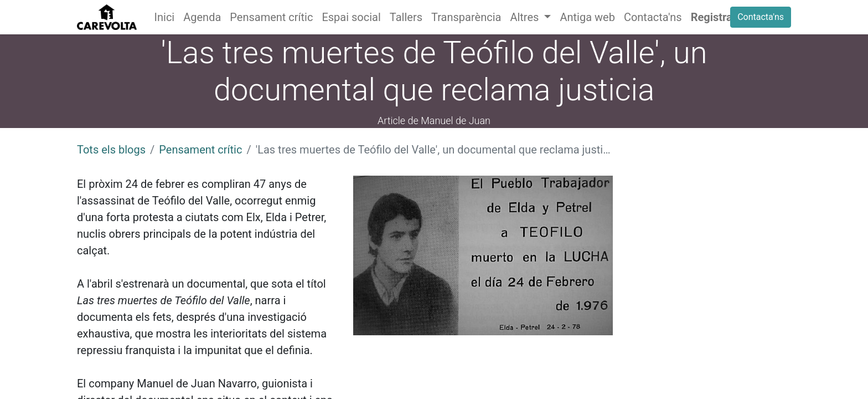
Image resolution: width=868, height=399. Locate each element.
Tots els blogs (111, 150)
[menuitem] (165, 17)
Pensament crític (200, 150)
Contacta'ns (761, 17)
